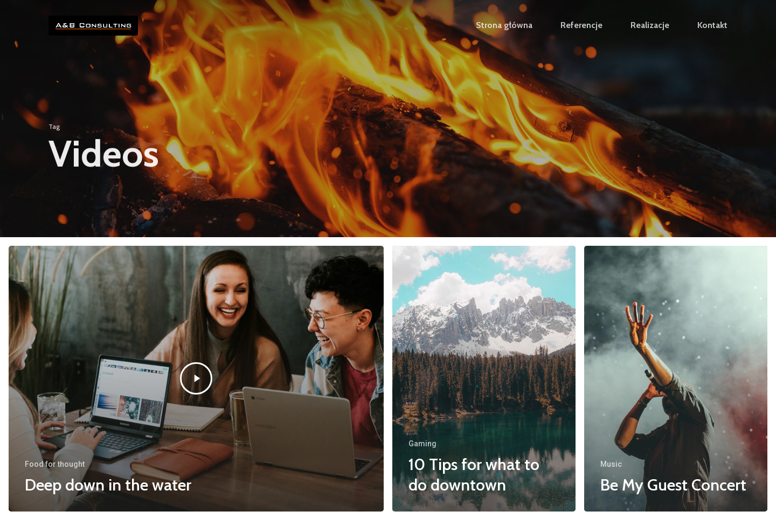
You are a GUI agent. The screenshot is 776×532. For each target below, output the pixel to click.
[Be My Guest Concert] (676, 379)
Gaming (422, 444)
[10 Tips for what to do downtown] (484, 379)
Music (611, 464)
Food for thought (55, 464)
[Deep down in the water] (196, 379)
